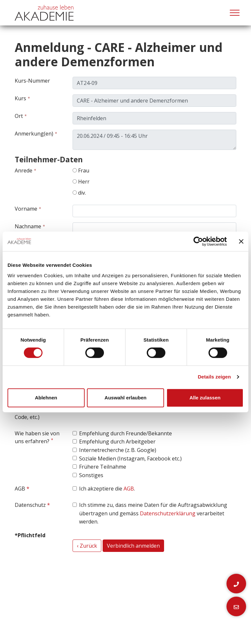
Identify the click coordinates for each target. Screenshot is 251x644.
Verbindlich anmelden (133, 546)
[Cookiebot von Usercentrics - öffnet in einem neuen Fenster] (198, 241)
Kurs (20, 98)
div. (79, 193)
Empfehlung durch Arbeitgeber (117, 442)
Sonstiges (91, 475)
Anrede (24, 170)
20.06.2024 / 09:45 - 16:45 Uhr (154, 140)
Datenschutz (30, 505)
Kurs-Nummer (32, 81)
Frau (81, 170)
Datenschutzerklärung (168, 513)
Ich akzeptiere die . (107, 489)
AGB (20, 489)
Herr (81, 182)
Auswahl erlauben (125, 398)
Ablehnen (46, 398)
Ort (19, 116)
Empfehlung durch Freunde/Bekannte (125, 433)
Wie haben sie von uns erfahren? (37, 437)
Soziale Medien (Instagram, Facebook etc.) (130, 459)
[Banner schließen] (241, 241)
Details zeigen (214, 377)
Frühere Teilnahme (103, 467)
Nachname (28, 226)
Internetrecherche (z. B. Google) (118, 450)
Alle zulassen (205, 398)
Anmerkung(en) (34, 134)
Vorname (26, 209)
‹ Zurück (87, 546)
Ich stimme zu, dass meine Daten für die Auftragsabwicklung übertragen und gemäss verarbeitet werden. (153, 513)
